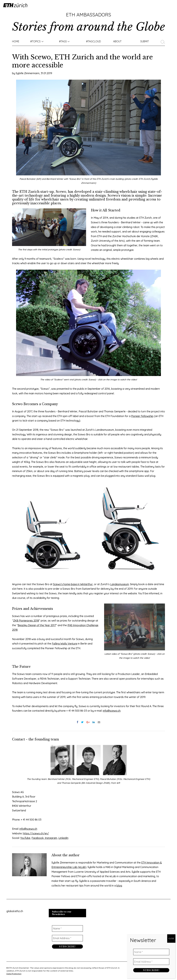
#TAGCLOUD (93, 41)
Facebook (38, 838)
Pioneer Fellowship (142, 416)
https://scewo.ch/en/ (36, 833)
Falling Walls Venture (64, 644)
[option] (50, 528)
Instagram (51, 838)
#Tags (63, 41)
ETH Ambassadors (88, 15)
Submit (145, 41)
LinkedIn (63, 838)
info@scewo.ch (112, 711)
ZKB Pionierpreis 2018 (26, 621)
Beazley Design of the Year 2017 (37, 625)
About (117, 41)
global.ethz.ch (15, 911)
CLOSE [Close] (171, 938)
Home (16, 41)
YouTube (25, 838)
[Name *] (68, 928)
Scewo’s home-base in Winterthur (73, 584)
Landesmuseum (120, 584)
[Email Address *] (68, 938)
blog (119, 886)
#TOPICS (35, 41)
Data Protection (14, 974)
